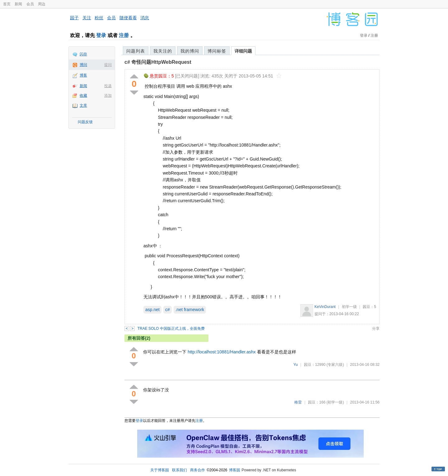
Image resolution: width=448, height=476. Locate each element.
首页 (7, 4)
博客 (83, 75)
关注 (87, 18)
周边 (42, 4)
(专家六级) (335, 365)
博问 (83, 65)
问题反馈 (85, 122)
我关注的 (163, 51)
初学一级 (349, 307)
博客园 (235, 470)
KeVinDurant (325, 307)
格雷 (298, 402)
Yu (296, 365)
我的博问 (190, 51)
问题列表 (136, 51)
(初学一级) (335, 402)
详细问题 (243, 51)
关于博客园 (160, 470)
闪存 (83, 54)
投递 (108, 86)
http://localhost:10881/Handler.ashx (222, 352)
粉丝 (99, 18)
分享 (376, 329)
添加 (108, 96)
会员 (30, 4)
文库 (83, 105)
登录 (101, 35)
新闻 (18, 4)
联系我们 (180, 470)
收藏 (83, 96)
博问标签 (217, 51)
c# (168, 310)
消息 (145, 18)
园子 (74, 18)
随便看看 (128, 18)
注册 (124, 35)
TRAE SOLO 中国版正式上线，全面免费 (171, 329)
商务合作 (198, 470)
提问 (108, 65)
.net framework (190, 310)
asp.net (152, 310)
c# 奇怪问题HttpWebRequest (158, 62)
